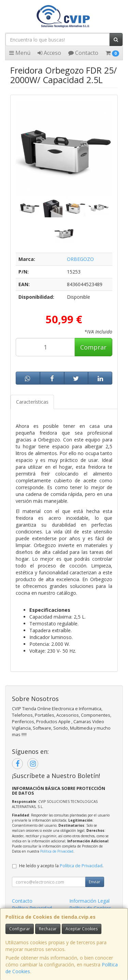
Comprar (93, 347)
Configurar (20, 929)
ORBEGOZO (80, 259)
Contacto (83, 53)
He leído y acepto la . (61, 866)
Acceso (49, 53)
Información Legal (89, 901)
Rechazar (48, 929)
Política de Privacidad (57, 851)
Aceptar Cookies (82, 929)
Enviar (95, 882)
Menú (20, 53)
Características (32, 402)
